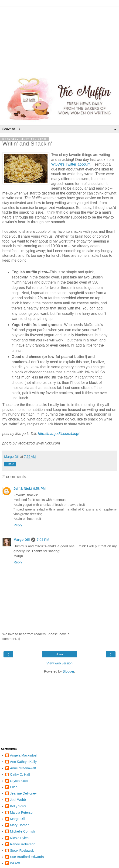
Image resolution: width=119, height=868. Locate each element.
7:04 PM (43, 540)
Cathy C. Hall (20, 774)
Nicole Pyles (19, 838)
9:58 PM (39, 489)
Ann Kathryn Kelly (23, 762)
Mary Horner (19, 825)
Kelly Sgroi (18, 806)
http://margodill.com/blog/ (59, 434)
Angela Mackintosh (24, 755)
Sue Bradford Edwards (27, 857)
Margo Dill (22, 540)
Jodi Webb (18, 800)
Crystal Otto (19, 781)
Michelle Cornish (22, 831)
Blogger (68, 671)
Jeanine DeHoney (23, 793)
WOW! (15, 863)
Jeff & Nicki (23, 489)
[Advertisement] (59, 40)
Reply (18, 525)
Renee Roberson (23, 844)
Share (10, 464)
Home (59, 654)
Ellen (14, 787)
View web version (60, 663)
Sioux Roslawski (22, 851)
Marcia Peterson (22, 812)
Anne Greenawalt (23, 768)
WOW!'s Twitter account (71, 164)
